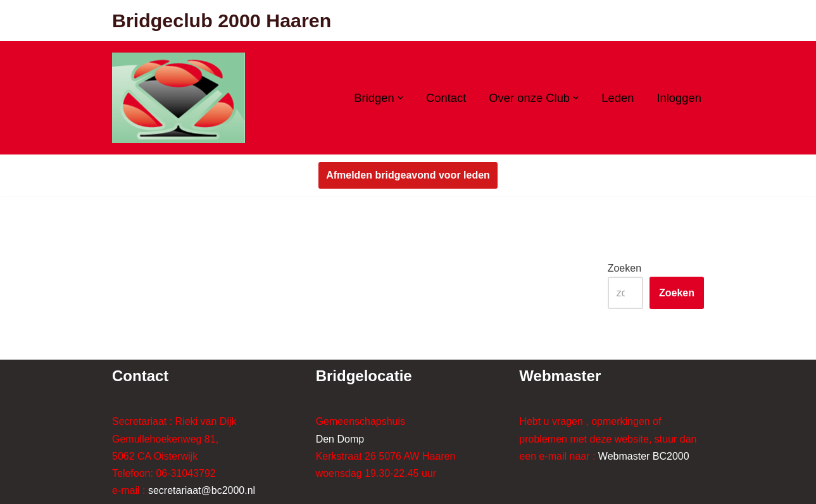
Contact (446, 98)
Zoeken (625, 268)
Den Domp (340, 439)
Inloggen (679, 98)
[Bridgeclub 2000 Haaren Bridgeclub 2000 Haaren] (179, 98)
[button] (400, 98)
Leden (618, 98)
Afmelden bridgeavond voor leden (408, 175)
